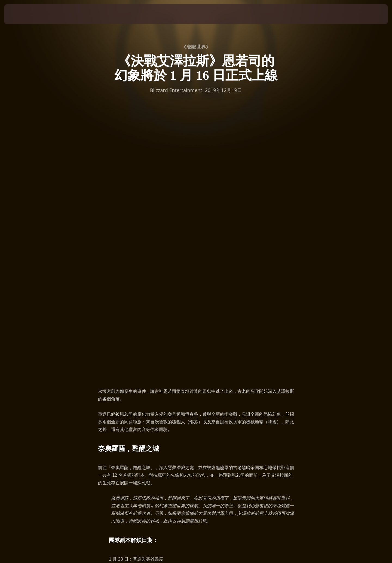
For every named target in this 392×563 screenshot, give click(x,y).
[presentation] (24, 14)
